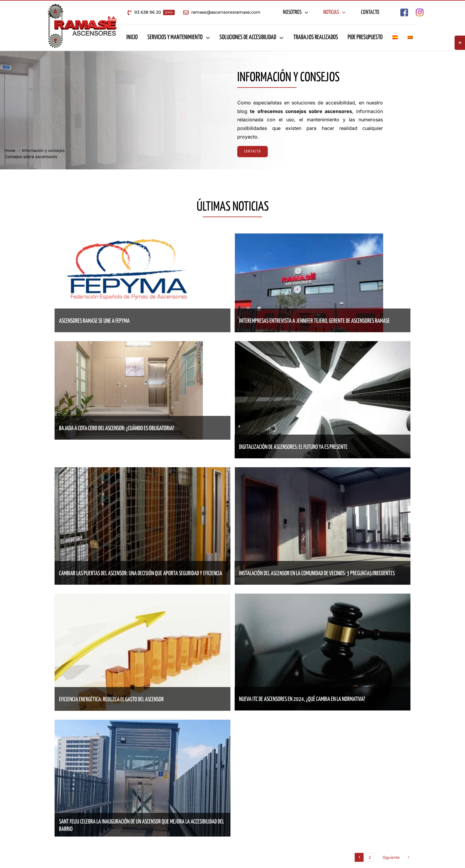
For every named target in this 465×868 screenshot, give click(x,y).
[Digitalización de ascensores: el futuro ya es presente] (323, 345)
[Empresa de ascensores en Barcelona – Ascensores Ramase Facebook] (404, 11)
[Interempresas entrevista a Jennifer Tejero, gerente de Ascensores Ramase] (309, 238)
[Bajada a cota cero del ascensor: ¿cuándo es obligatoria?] (129, 345)
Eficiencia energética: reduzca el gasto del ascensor (111, 700)
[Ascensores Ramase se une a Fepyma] (129, 238)
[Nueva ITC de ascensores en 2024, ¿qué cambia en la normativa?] (323, 598)
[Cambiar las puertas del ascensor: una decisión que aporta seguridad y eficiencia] (142, 471)
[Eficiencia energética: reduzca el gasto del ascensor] (142, 598)
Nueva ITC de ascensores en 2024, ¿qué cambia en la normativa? (302, 699)
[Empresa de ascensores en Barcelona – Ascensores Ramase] (82, 6)
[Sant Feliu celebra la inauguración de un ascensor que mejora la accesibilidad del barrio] (142, 724)
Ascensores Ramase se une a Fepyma (94, 321)
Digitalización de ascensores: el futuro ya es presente (293, 447)
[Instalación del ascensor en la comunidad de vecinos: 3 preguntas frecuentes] (323, 471)
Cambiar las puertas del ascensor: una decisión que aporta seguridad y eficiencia (141, 574)
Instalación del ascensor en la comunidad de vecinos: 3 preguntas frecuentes (317, 574)
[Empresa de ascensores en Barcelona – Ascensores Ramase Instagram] (420, 11)
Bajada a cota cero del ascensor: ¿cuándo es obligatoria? (117, 429)
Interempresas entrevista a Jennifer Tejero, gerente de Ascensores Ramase (314, 321)
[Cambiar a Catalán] (410, 38)
